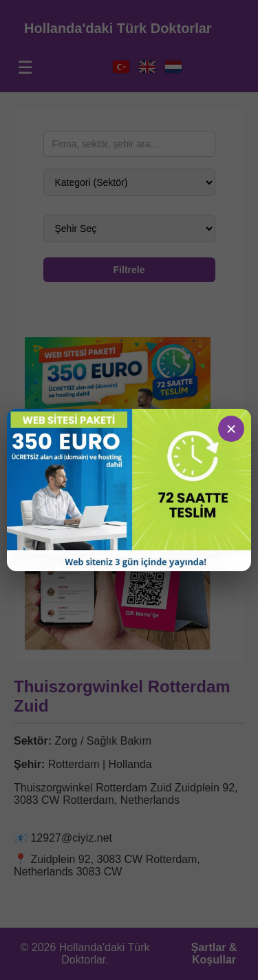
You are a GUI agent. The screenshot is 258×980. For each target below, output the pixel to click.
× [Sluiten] (231, 429)
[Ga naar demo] (129, 490)
